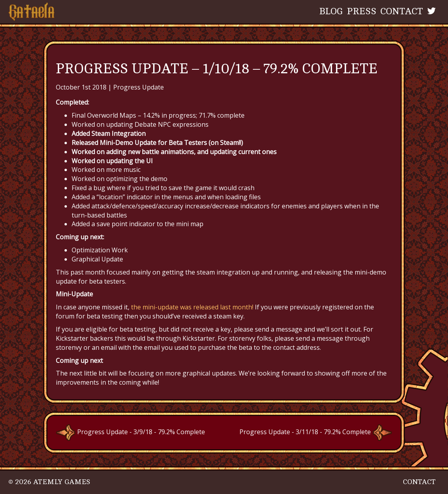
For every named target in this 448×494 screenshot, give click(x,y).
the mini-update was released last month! (191, 307)
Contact (402, 11)
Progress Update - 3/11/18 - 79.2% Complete (316, 432)
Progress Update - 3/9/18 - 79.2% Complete (130, 432)
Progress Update (139, 87)
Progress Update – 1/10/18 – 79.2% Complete (217, 69)
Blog (331, 11)
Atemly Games (62, 482)
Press (362, 11)
